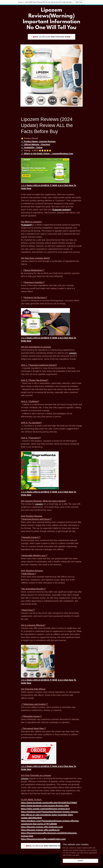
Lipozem (73, 353)
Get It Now (79, 2)
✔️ (38, 141)
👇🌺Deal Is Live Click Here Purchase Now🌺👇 (51, 37)
